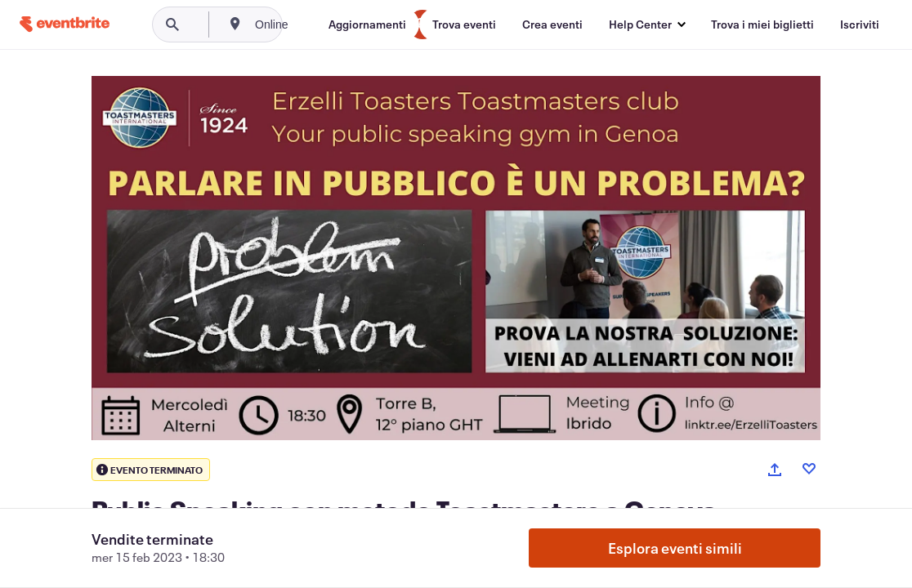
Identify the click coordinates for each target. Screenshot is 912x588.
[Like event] (809, 469)
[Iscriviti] (860, 24)
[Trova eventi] (464, 24)
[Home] (65, 24)
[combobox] (326, 24)
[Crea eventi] (552, 24)
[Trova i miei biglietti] (762, 24)
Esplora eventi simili (675, 548)
